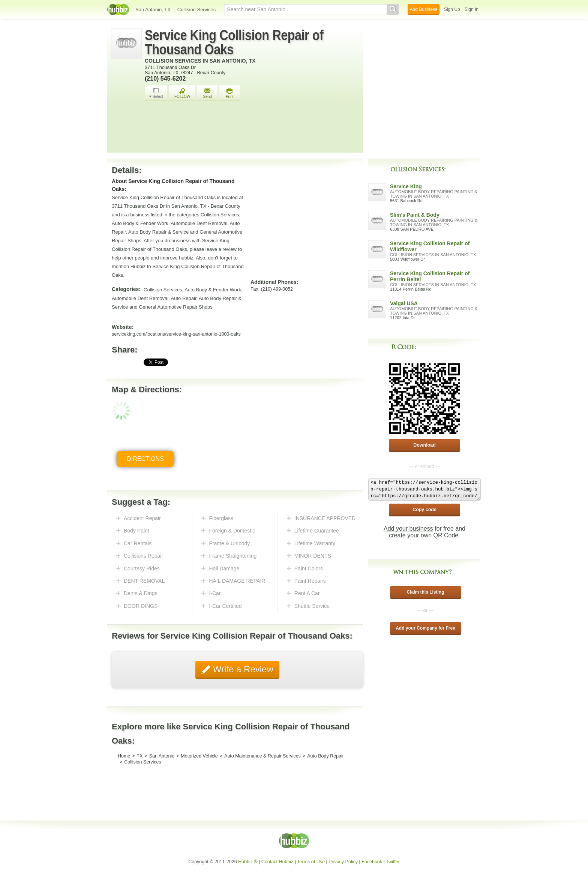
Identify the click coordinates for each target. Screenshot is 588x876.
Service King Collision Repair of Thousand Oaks (234, 42)
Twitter (393, 862)
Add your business (408, 529)
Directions (145, 459)
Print (229, 93)
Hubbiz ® (248, 862)
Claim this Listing (425, 592)
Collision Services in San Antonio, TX (200, 61)
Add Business (424, 9)
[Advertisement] (252, 129)
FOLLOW (182, 93)
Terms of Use (311, 862)
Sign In (472, 9)
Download (424, 445)
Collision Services (197, 10)
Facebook (372, 862)
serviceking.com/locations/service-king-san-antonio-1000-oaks (176, 334)
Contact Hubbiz (277, 862)
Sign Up (452, 9)
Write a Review (242, 669)
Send (207, 93)
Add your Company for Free (425, 628)
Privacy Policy (343, 862)
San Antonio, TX (153, 10)
